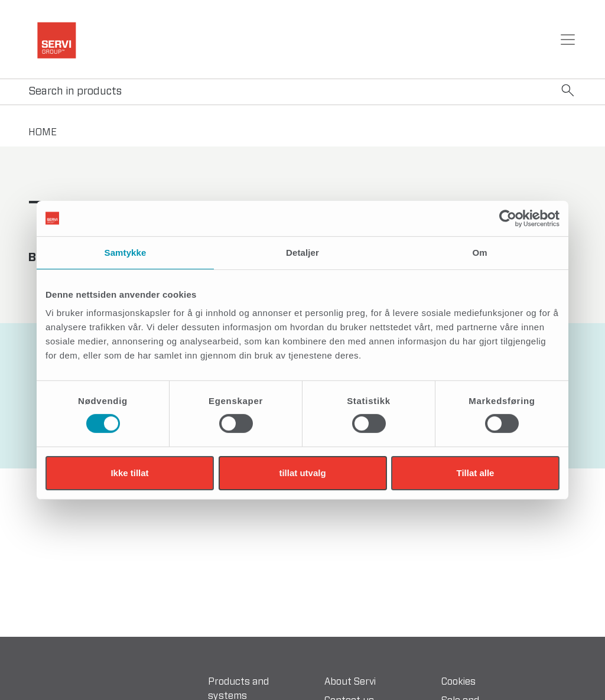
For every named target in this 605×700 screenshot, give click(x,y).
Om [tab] (479, 252)
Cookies (458, 682)
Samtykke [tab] (126, 252)
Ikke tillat (129, 473)
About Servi (350, 682)
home (43, 132)
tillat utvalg (302, 473)
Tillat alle (476, 473)
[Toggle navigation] (568, 40)
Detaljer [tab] (302, 252)
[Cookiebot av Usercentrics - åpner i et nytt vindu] (508, 218)
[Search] (302, 92)
